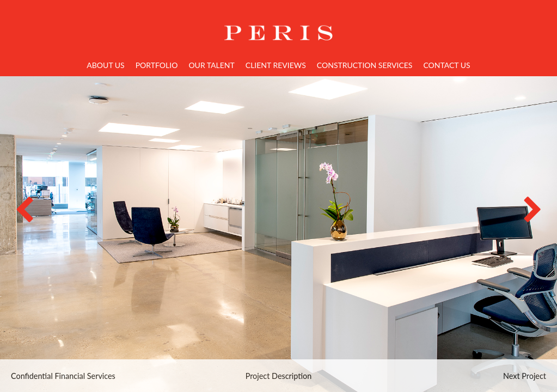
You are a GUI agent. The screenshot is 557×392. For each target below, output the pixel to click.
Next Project (525, 376)
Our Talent (211, 65)
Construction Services (365, 65)
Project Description (279, 376)
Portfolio (157, 65)
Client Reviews (276, 65)
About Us (105, 65)
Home (279, 26)
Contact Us (446, 65)
